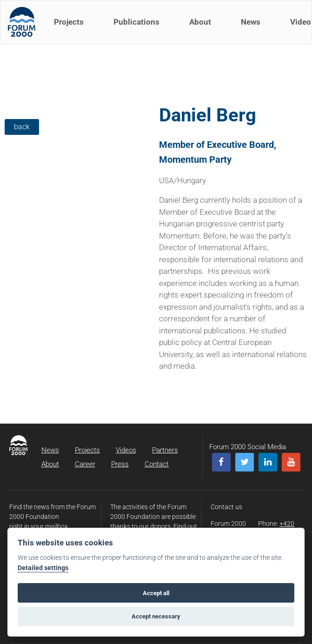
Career (85, 464)
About (202, 27)
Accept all (156, 593)
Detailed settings (43, 568)
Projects (71, 27)
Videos (126, 450)
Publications (138, 27)
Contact (157, 464)
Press (120, 464)
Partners (165, 450)
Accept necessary (156, 616)
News (252, 27)
